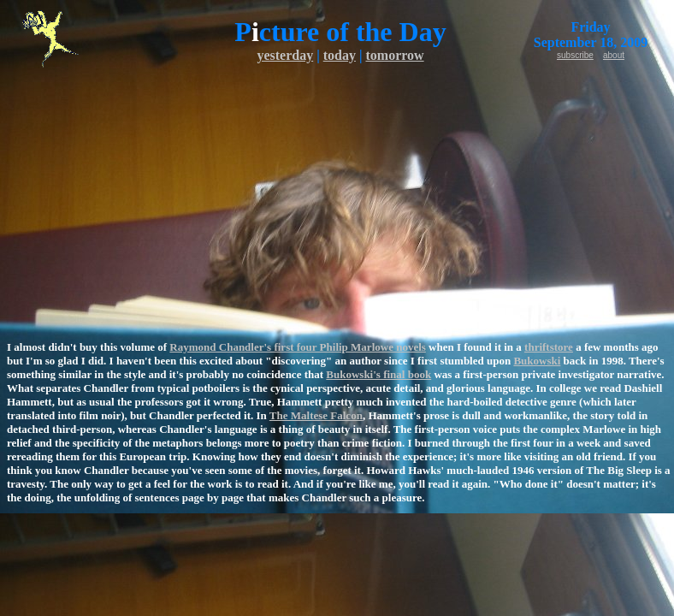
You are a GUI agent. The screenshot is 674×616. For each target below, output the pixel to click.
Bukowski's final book (378, 374)
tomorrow (394, 55)
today (340, 55)
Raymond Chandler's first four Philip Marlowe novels (298, 347)
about (614, 55)
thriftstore (549, 347)
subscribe (575, 55)
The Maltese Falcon (316, 415)
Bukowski (537, 361)
